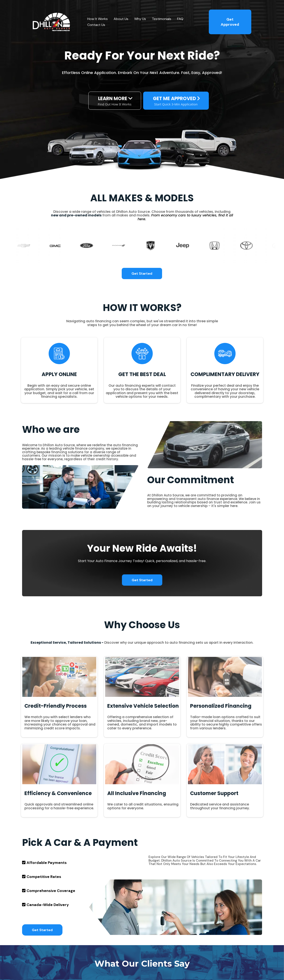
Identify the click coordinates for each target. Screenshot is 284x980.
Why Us (140, 19)
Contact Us (96, 25)
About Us (121, 19)
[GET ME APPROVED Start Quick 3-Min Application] (176, 101)
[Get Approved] (230, 22)
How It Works (97, 19)
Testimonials (162, 19)
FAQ (180, 19)
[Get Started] (142, 273)
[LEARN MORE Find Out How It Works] (115, 101)
